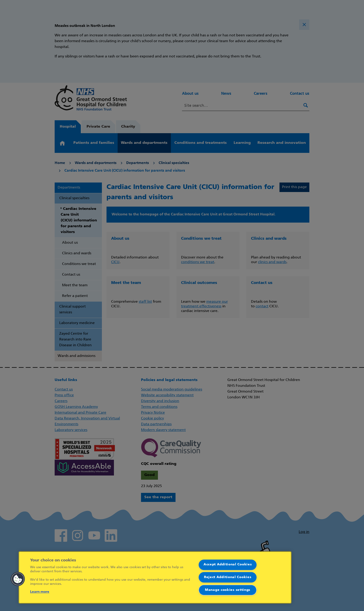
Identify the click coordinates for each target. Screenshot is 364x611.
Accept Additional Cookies (228, 565)
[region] (155, 577)
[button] (18, 579)
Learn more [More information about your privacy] (40, 592)
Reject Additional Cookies (228, 577)
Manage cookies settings (228, 590)
